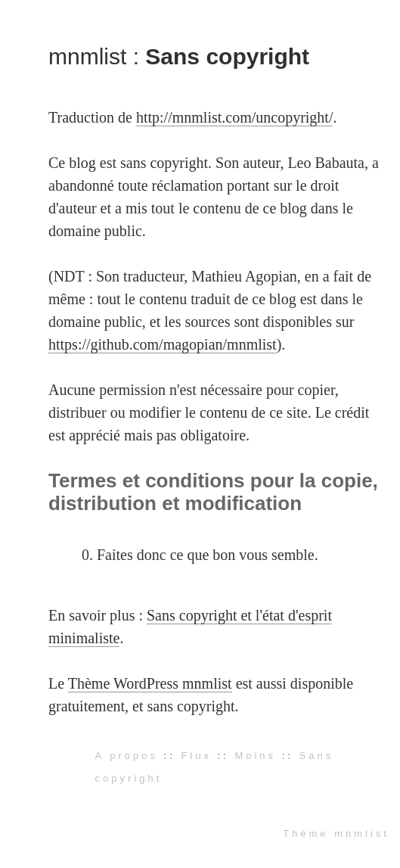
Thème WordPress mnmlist (150, 683)
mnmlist (91, 56)
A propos (127, 756)
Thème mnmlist (336, 834)
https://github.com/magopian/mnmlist (163, 344)
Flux (196, 756)
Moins (255, 756)
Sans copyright (227, 56)
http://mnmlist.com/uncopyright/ (235, 117)
